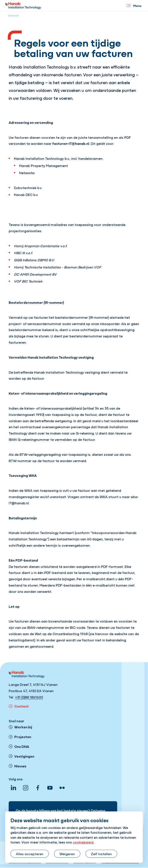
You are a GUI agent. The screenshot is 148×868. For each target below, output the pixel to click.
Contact (13, 15)
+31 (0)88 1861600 (29, 697)
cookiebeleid (83, 842)
